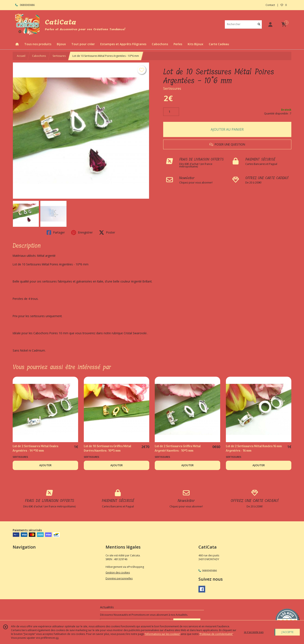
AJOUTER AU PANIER (227, 129)
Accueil (21, 56)
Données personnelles (119, 578)
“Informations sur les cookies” (162, 634)
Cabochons (39, 56)
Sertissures (59, 56)
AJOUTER (45, 465)
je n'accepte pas (254, 632)
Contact (270, 5)
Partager (56, 232)
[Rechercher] (259, 24)
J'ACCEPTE (288, 632)
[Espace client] (270, 24)
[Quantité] (171, 112)
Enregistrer (82, 232)
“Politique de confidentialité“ (216, 634)
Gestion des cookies (118, 573)
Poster (107, 232)
